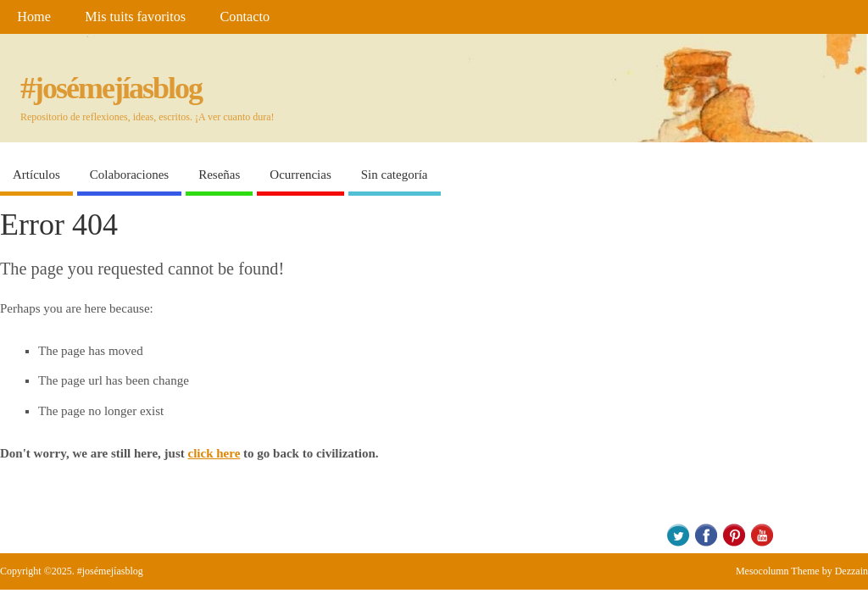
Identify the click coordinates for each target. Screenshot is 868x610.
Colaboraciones (129, 175)
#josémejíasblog (111, 88)
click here (214, 453)
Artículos (36, 175)
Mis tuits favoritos (135, 17)
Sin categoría (395, 175)
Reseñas (219, 175)
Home (34, 17)
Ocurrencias (300, 175)
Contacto (245, 17)
